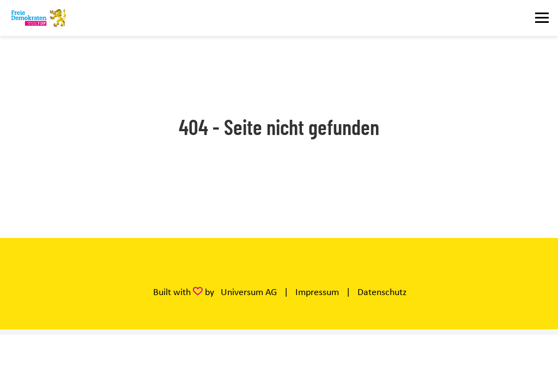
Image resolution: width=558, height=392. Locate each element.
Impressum (317, 292)
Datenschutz (382, 292)
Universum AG (249, 292)
